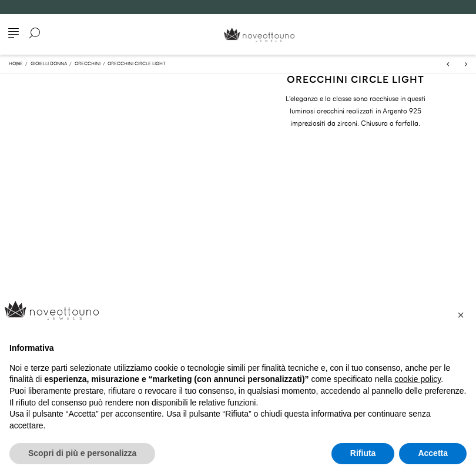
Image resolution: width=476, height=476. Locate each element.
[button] (461, 315)
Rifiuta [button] (363, 453)
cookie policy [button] (418, 379)
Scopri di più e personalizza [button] (82, 453)
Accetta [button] (433, 453)
